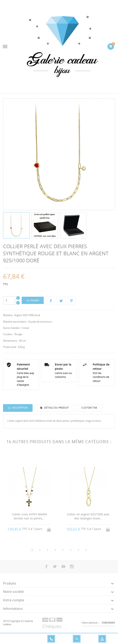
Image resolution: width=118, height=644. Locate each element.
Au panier (33, 300)
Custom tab (89, 408)
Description (20, 408)
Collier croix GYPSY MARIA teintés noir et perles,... (29, 516)
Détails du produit (56, 408)
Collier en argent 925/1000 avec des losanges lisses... (88, 516)
